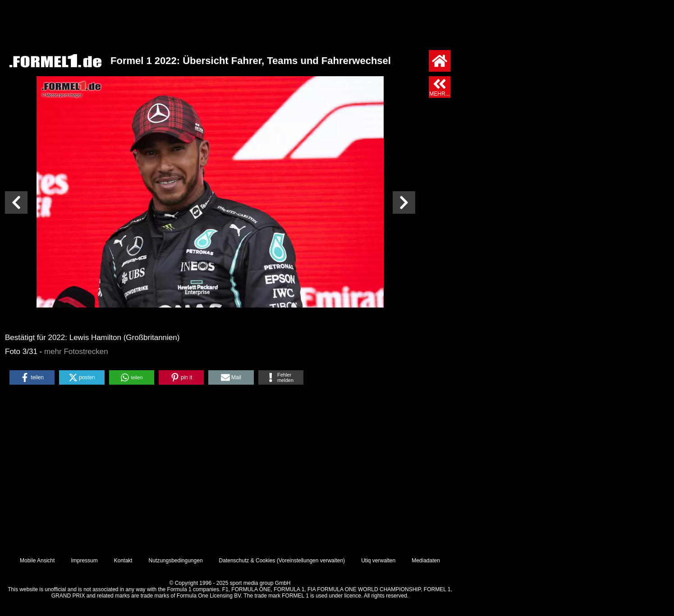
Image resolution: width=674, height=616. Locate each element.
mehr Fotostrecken (76, 352)
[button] (32, 377)
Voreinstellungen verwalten (311, 561)
